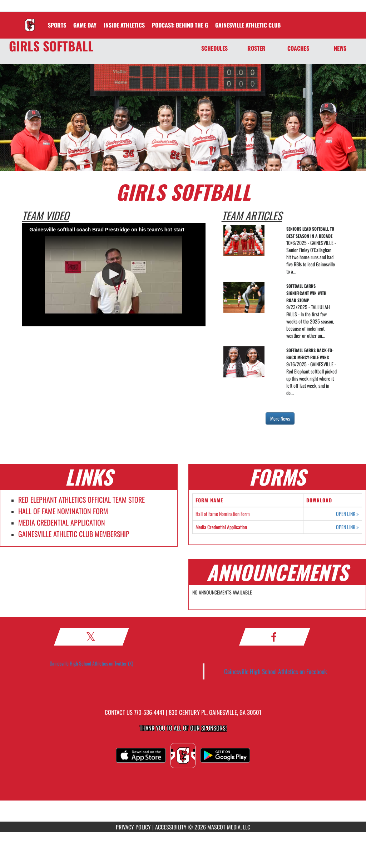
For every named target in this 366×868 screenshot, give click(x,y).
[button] (114, 274)
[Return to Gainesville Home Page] (30, 21)
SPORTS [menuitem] (57, 25)
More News (280, 418)
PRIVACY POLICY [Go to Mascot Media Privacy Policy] (133, 827)
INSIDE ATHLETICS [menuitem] (124, 25)
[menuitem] (180, 25)
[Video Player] (113, 275)
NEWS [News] (340, 48)
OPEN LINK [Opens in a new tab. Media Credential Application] (347, 527)
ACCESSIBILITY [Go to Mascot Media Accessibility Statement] (171, 827)
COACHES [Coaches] (298, 48)
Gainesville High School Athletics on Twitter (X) (91, 663)
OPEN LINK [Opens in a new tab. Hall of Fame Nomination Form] (347, 514)
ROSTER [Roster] (256, 48)
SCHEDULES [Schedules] (214, 48)
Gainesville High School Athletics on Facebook (276, 671)
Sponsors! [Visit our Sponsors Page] (214, 728)
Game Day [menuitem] (85, 25)
